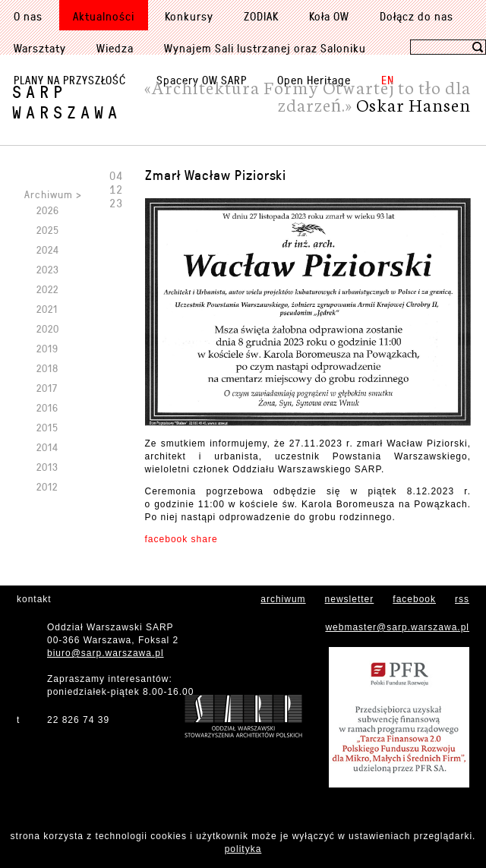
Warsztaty (40, 48)
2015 (47, 427)
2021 (47, 309)
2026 (48, 210)
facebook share (181, 539)
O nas (28, 16)
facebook (414, 599)
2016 (47, 407)
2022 (47, 289)
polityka (243, 849)
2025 (48, 230)
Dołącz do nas (417, 16)
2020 (48, 328)
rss (462, 599)
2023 (48, 269)
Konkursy (189, 16)
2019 (47, 348)
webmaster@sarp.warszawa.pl (397, 627)
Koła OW (329, 16)
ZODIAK (261, 16)
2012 (47, 486)
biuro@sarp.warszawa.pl (106, 653)
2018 (47, 368)
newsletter (350, 599)
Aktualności (104, 16)
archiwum (283, 599)
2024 (48, 249)
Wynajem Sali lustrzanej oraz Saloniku (265, 48)
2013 (47, 467)
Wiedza (115, 48)
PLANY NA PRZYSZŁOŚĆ (70, 80)
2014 (47, 447)
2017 (47, 388)
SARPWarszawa (67, 102)
